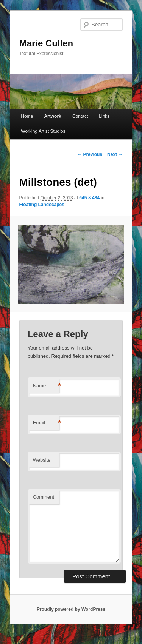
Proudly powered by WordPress (71, 609)
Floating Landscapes (42, 205)
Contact (80, 116)
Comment (44, 497)
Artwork (52, 116)
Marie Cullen (46, 43)
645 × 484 (89, 198)
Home (27, 116)
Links (104, 116)
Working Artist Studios (43, 131)
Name (46, 386)
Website (42, 460)
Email (46, 423)
